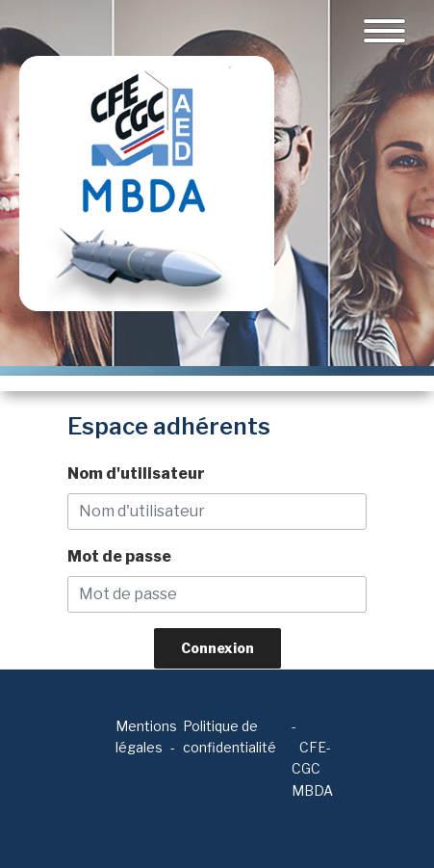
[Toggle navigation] (384, 31)
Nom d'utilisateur (136, 473)
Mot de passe (119, 556)
